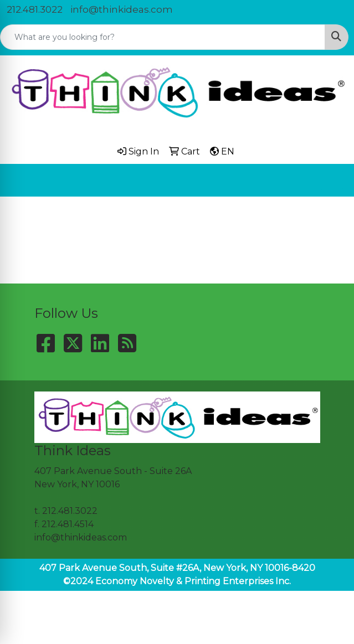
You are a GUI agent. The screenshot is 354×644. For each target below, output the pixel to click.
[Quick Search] (163, 37)
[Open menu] (332, 180)
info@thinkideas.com (122, 9)
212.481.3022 (35, 9)
